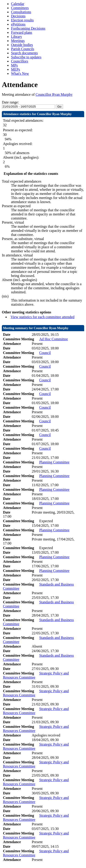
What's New (20, 74)
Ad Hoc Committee (54, 339)
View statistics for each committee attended (43, 317)
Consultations (21, 12)
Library (17, 37)
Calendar (18, 4)
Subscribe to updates (26, 57)
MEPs (15, 69)
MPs (14, 65)
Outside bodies (22, 45)
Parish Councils (23, 49)
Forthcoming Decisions (28, 28)
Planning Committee (54, 462)
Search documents (24, 53)
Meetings (18, 41)
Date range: (10, 102)
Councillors (20, 61)
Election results (22, 20)
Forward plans (22, 32)
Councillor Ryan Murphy (54, 94)
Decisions (18, 16)
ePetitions (18, 24)
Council (45, 353)
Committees (20, 8)
